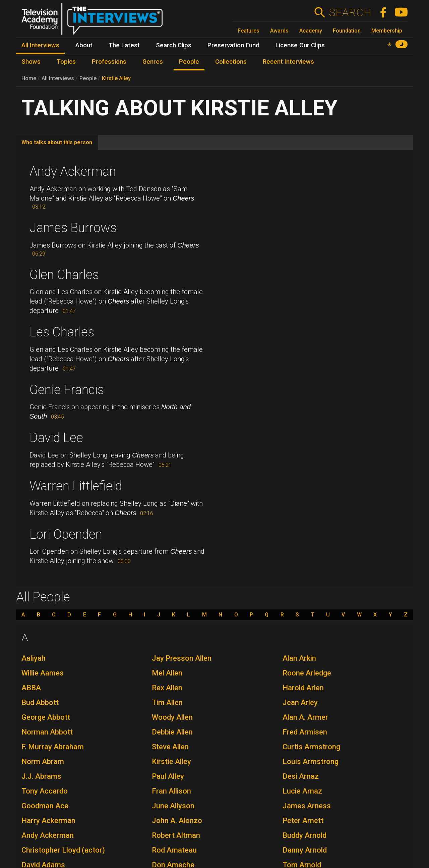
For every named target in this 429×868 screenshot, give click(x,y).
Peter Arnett (303, 821)
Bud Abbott (40, 702)
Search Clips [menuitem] (174, 45)
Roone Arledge (307, 673)
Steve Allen (170, 747)
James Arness (307, 806)
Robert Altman (176, 835)
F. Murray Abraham (53, 747)
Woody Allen (172, 717)
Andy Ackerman (73, 171)
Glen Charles (64, 275)
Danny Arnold (305, 850)
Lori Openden (66, 534)
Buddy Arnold (304, 835)
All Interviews (58, 78)
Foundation (347, 31)
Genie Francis (67, 390)
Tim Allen (167, 702)
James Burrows (73, 228)
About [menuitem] (84, 45)
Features (249, 31)
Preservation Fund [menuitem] (233, 45)
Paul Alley (168, 776)
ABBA (31, 688)
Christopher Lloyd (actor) (63, 850)
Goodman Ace (45, 806)
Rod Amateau (174, 850)
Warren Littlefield (76, 486)
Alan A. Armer (305, 717)
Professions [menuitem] (109, 62)
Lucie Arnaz (302, 791)
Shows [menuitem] (31, 62)
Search (350, 12)
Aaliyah (34, 658)
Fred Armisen (305, 732)
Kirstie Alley (116, 78)
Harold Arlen (303, 688)
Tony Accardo (45, 791)
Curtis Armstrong (311, 747)
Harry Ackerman (48, 821)
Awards (279, 31)
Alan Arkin (299, 658)
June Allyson (173, 806)
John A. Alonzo (177, 821)
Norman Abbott (47, 732)
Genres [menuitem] (153, 62)
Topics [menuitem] (66, 62)
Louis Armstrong (311, 762)
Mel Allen (167, 673)
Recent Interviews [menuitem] (288, 62)
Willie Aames (43, 673)
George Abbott (46, 717)
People (88, 78)
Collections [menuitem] (231, 62)
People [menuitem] (189, 62)
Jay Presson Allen (182, 658)
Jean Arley (300, 702)
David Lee (56, 438)
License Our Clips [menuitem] (300, 45)
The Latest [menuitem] (124, 45)
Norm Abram (43, 762)
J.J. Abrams (41, 776)
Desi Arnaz (301, 776)
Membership (387, 31)
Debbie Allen (172, 732)
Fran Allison (171, 791)
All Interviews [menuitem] (40, 45)
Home (29, 78)
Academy (311, 31)
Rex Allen (167, 688)
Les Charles (62, 332)
